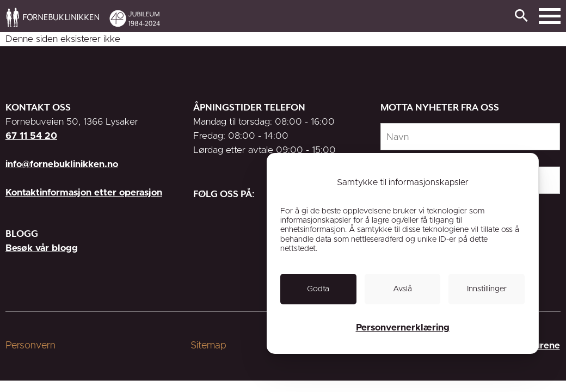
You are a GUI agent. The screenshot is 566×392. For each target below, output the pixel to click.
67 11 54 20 (31, 136)
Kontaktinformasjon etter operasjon (84, 192)
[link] (349, 17)
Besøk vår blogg (42, 248)
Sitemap (208, 346)
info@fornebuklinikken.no (62, 164)
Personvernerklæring (403, 327)
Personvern (30, 346)
